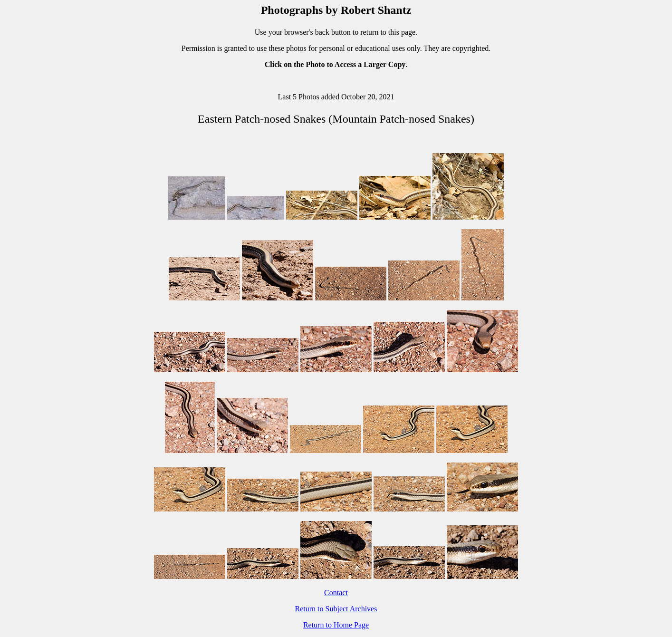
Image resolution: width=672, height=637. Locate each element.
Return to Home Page (336, 625)
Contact (336, 593)
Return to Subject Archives (336, 609)
